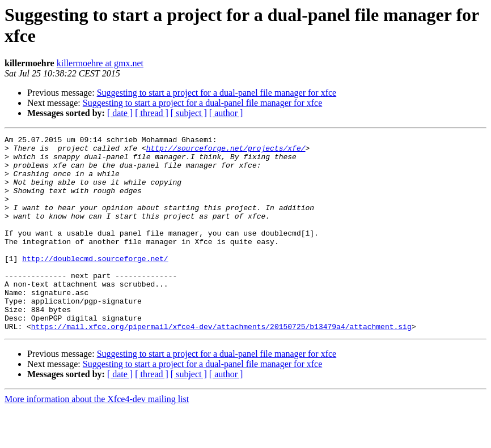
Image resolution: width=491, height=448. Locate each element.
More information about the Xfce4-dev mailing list (97, 438)
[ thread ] (152, 113)
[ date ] (120, 113)
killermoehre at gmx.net (100, 63)
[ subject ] (189, 113)
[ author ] (226, 113)
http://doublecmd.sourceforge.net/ (95, 284)
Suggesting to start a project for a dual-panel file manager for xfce (217, 93)
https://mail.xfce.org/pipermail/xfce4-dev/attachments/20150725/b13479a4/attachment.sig (221, 365)
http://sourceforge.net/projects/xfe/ (226, 151)
